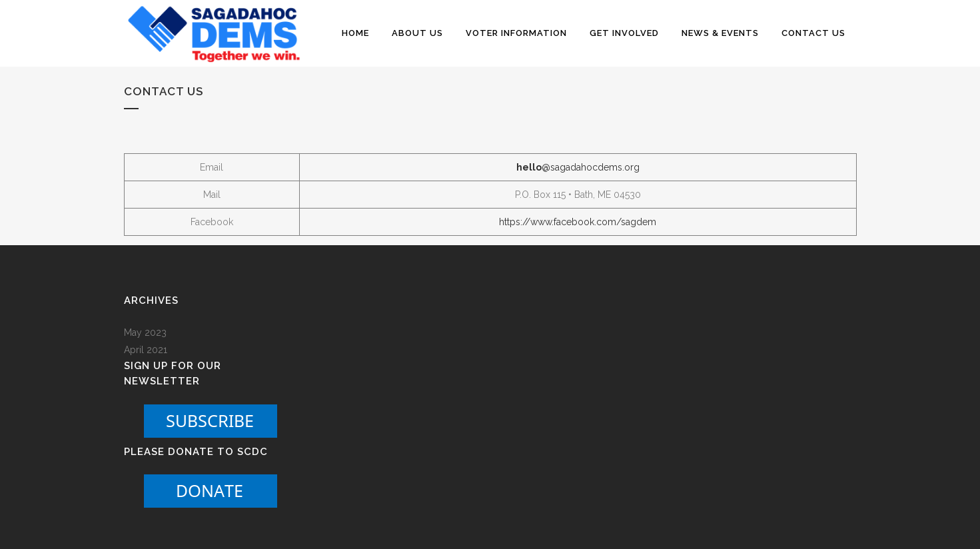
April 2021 (146, 350)
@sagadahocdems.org (578, 167)
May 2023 (145, 332)
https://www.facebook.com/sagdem (578, 222)
